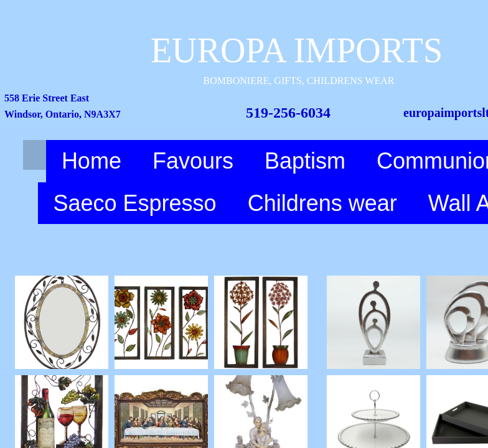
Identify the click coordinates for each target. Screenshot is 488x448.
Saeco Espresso (135, 203)
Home (91, 161)
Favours (193, 161)
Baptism (305, 161)
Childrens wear (322, 203)
